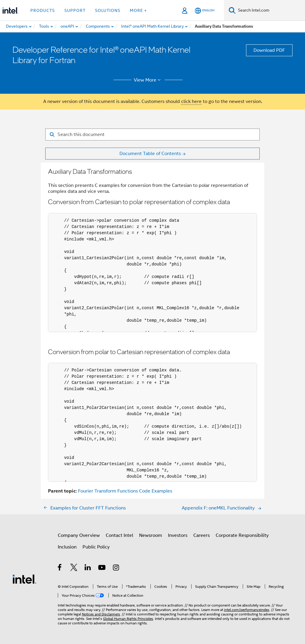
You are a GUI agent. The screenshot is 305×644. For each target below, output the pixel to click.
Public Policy (96, 547)
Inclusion (67, 547)
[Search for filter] (152, 135)
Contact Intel (119, 535)
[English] (205, 11)
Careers (201, 535)
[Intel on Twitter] (74, 568)
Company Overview (79, 535)
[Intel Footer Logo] (24, 579)
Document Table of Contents (150, 154)
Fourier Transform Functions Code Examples (125, 491)
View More (148, 80)
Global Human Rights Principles (128, 619)
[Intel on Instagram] (116, 568)
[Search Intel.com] (270, 10)
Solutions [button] (108, 10)
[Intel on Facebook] (60, 568)
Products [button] (43, 10)
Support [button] (75, 10)
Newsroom (151, 535)
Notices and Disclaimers (101, 614)
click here (191, 101)
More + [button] (138, 10)
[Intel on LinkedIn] (88, 568)
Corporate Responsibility (242, 535)
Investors (178, 535)
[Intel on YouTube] (102, 568)
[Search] (232, 10)
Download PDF (269, 50)
